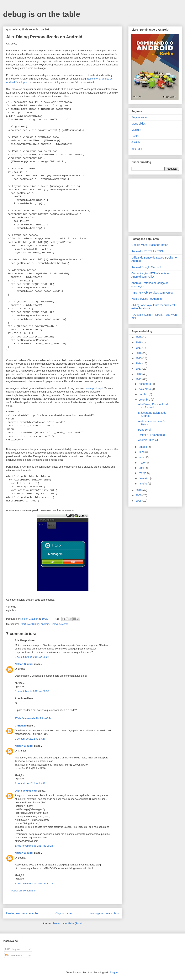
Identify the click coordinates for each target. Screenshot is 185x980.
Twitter (135, 136)
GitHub (136, 142)
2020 (139, 337)
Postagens (13, 949)
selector (64, 624)
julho (142, 452)
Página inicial (64, 913)
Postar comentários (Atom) (68, 923)
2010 (139, 490)
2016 (139, 353)
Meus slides (139, 124)
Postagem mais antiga (104, 913)
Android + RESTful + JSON (148, 251)
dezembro (145, 384)
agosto (143, 447)
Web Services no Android (147, 299)
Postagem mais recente (22, 913)
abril (142, 468)
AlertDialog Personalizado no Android (154, 406)
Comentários (14, 955)
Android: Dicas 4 (148, 440)
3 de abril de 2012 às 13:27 (30, 739)
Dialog (54, 624)
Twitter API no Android (151, 435)
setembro (145, 400)
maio (142, 463)
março (143, 473)
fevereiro (144, 478)
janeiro (143, 484)
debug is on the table (42, 14)
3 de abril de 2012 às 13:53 (30, 783)
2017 (139, 348)
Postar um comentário (23, 891)
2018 (139, 342)
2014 (139, 363)
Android (45, 624)
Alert (23, 624)
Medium (136, 130)
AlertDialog (33, 624)
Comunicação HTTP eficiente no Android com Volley (151, 275)
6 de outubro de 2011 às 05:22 (32, 657)
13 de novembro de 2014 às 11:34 (34, 883)
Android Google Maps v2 (146, 267)
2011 (139, 379)
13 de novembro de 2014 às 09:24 (34, 846)
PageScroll (145, 430)
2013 (139, 369)
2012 (139, 374)
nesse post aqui (94, 388)
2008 (139, 501)
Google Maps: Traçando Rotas (150, 245)
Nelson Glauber (24, 664)
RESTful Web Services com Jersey (152, 293)
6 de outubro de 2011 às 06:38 (32, 691)
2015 (139, 358)
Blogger (114, 972)
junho (142, 457)
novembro (145, 389)
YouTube (137, 149)
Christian (20, 726)
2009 (139, 495)
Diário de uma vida (26, 791)
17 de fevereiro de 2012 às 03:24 (33, 718)
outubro (144, 394)
